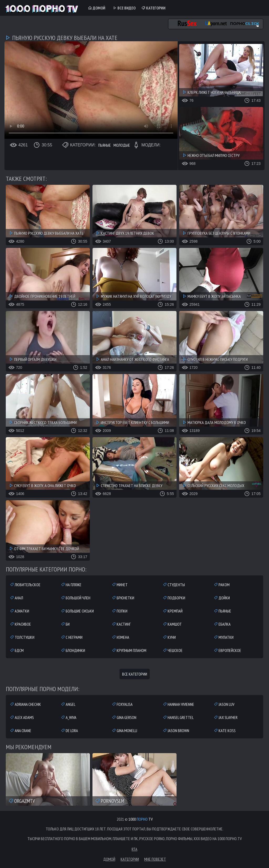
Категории (153, 8)
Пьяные (105, 145)
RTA (134, 849)
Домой (97, 8)
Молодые (122, 145)
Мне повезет (155, 859)
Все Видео (124, 8)
